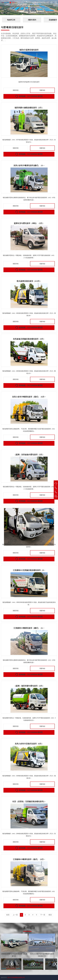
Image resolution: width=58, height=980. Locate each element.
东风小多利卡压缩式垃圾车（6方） (29, 744)
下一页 (43, 915)
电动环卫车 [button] (11, 20)
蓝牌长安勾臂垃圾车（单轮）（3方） (29, 223)
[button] (56, 3)
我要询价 (42, 90)
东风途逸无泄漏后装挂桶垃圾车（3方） (29, 339)
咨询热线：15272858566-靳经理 (31, 96)
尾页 (50, 915)
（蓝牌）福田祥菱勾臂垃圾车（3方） (29, 686)
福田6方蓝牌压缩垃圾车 (29, 50)
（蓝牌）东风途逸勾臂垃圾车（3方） (29, 455)
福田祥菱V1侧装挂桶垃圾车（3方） (29, 108)
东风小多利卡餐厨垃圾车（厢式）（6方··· (29, 397)
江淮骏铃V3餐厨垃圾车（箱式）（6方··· (29, 859)
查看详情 (16, 90)
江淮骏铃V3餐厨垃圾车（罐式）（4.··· (29, 628)
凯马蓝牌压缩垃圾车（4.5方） (29, 281)
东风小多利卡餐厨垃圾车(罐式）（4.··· (29, 166)
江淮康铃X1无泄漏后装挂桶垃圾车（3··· (29, 570)
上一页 (15, 915)
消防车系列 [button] (32, 20)
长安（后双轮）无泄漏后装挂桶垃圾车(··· (29, 802)
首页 (8, 915)
